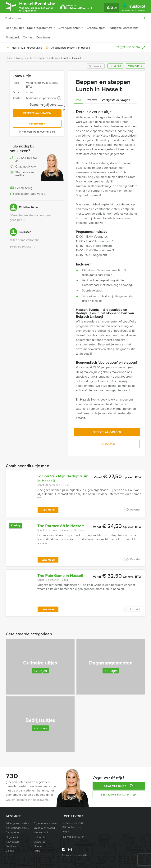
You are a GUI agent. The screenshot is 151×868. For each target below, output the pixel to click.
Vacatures (40, 842)
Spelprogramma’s (40, 28)
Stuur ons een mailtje (22, 175)
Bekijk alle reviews (23, 248)
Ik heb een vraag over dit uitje (37, 133)
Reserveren (37, 125)
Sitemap (38, 846)
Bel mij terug (21, 189)
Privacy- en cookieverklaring (18, 823)
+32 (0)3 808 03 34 (127, 47)
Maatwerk (47, 37)
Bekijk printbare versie (27, 195)
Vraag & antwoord (44, 828)
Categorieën (13, 833)
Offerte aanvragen (37, 114)
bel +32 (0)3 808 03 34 (119, 795)
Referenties (41, 837)
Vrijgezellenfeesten (19, 37)
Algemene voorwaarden (46, 823)
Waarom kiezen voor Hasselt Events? (27, 800)
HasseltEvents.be (40, 6)
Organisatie (13, 837)
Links (37, 851)
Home (9, 58)
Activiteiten (12, 842)
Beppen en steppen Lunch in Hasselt (59, 58)
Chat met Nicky (23, 168)
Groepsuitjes (97, 28)
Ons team (78, 37)
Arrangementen (70, 28)
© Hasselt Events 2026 (75, 855)
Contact (62, 37)
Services (11, 846)
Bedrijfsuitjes (15, 28)
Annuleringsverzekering (18, 828)
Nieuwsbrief (41, 833)
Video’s (10, 851)
